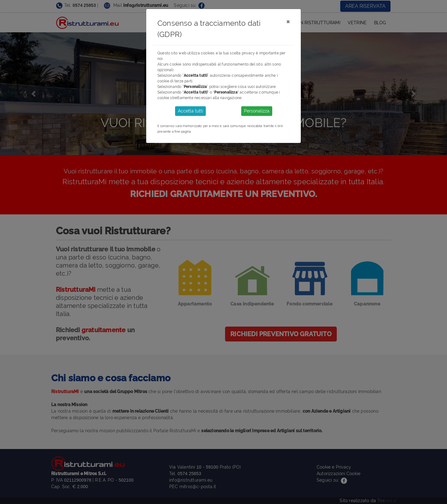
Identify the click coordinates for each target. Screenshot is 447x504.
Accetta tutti (190, 111)
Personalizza (257, 111)
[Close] (288, 21)
